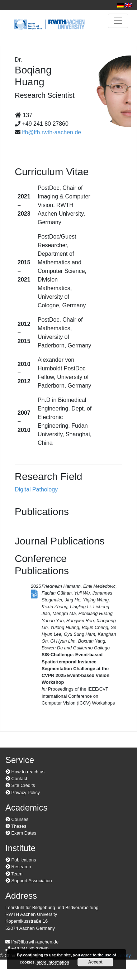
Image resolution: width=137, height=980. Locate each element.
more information (53, 962)
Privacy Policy (23, 792)
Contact (16, 779)
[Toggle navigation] (118, 21)
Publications (21, 860)
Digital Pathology (36, 489)
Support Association (29, 881)
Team (14, 874)
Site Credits (20, 785)
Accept (95, 962)
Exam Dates (21, 833)
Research (18, 867)
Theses (16, 826)
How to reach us (25, 772)
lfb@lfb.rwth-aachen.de (51, 132)
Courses (17, 819)
